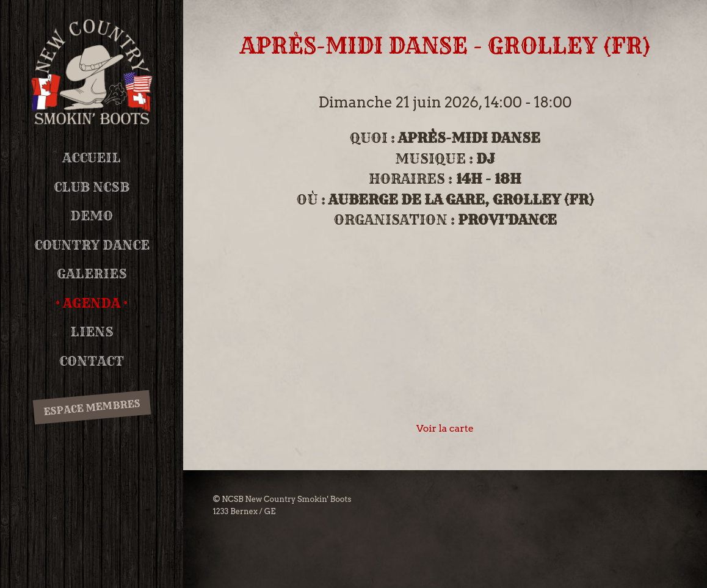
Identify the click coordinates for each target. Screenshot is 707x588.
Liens (92, 332)
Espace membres (92, 408)
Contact (92, 361)
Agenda (92, 303)
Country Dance (92, 245)
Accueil (92, 158)
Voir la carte (445, 428)
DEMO (92, 216)
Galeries (92, 274)
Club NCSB (92, 187)
